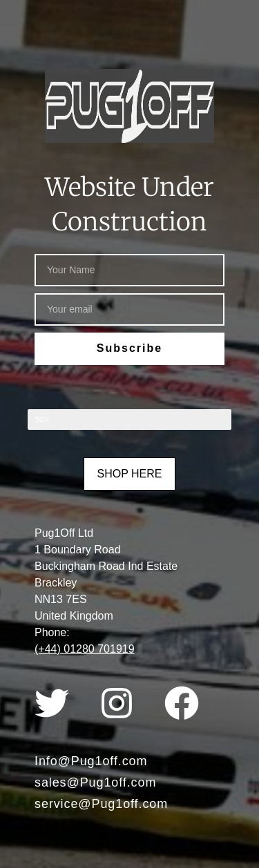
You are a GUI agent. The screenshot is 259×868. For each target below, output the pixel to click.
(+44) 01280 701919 (85, 649)
